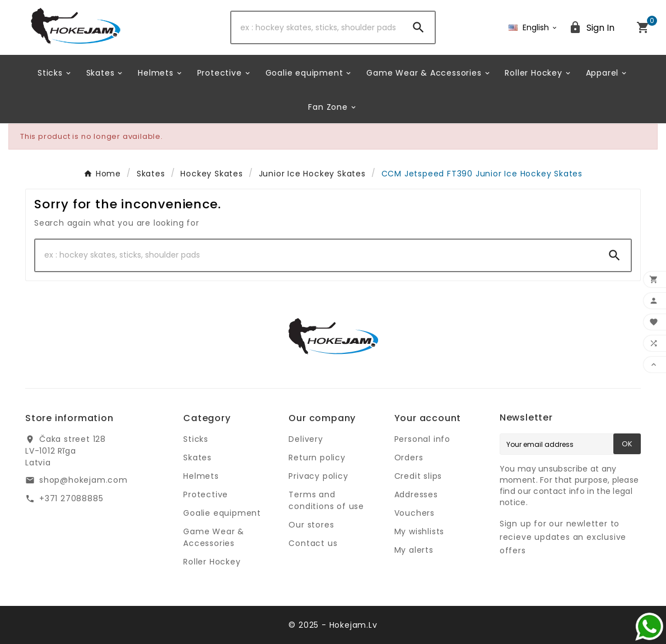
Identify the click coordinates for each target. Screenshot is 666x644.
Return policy (317, 458)
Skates (197, 458)
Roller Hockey (212, 562)
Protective (206, 494)
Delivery (306, 439)
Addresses (416, 494)
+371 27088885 (71, 498)
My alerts (414, 550)
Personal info (422, 439)
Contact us (313, 543)
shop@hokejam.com (83, 480)
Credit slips (418, 476)
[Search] (316, 27)
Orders (409, 458)
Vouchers (414, 513)
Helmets (201, 476)
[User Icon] (592, 28)
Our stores (311, 525)
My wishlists (420, 531)
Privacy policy (318, 476)
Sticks (196, 439)
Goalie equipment (222, 513)
